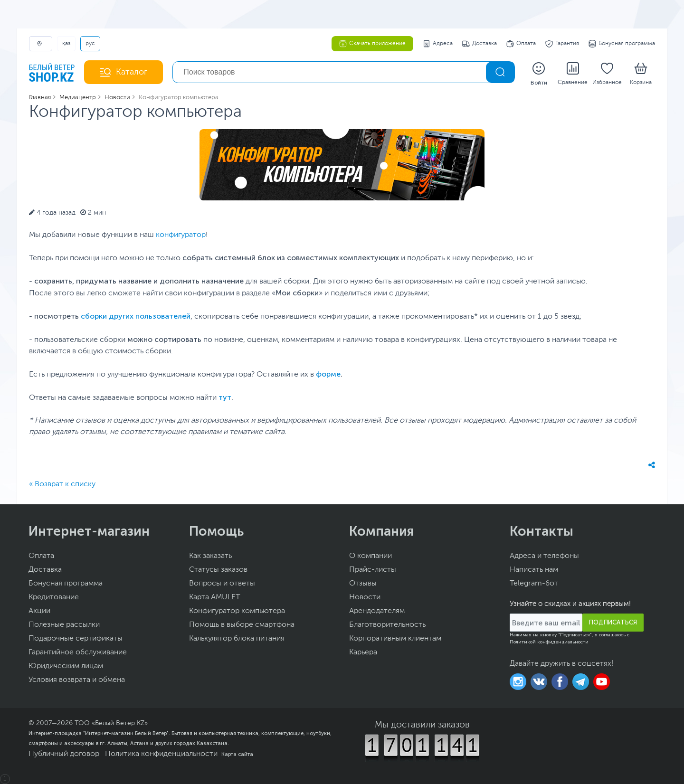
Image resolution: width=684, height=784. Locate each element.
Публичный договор (64, 754)
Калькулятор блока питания (237, 639)
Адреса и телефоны (544, 556)
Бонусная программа (622, 44)
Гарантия (562, 44)
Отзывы (363, 584)
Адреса (438, 44)
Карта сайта (237, 754)
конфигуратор (181, 235)
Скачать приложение (372, 44)
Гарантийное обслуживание (78, 652)
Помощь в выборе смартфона (242, 625)
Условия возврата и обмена (77, 680)
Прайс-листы (373, 570)
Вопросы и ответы (222, 584)
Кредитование (54, 597)
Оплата (521, 44)
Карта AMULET (215, 597)
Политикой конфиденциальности (549, 642)
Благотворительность (387, 625)
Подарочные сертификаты (76, 639)
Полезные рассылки (64, 625)
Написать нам (534, 570)
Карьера (363, 652)
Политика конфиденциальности (161, 754)
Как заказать (210, 556)
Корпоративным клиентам (395, 639)
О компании (370, 556)
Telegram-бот (534, 584)
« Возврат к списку (62, 484)
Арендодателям (377, 611)
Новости (365, 597)
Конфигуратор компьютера (237, 611)
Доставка (480, 44)
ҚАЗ (66, 44)
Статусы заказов (218, 570)
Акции (39, 611)
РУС (90, 44)
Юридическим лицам (66, 666)
